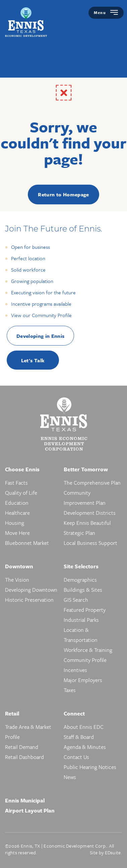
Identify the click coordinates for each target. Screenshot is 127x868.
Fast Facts (16, 483)
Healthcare (17, 513)
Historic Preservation (29, 600)
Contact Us (76, 757)
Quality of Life (21, 493)
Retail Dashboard (24, 757)
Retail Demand (22, 747)
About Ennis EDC (84, 727)
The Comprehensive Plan (92, 483)
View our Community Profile (41, 315)
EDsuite (113, 852)
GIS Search (76, 600)
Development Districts (90, 513)
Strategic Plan (79, 533)
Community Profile (85, 660)
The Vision (17, 580)
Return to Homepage (63, 194)
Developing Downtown (31, 590)
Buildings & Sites (83, 590)
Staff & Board (79, 737)
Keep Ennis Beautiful (87, 523)
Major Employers (83, 680)
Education (17, 503)
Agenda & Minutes (85, 747)
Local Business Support (90, 543)
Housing (15, 523)
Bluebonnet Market (27, 543)
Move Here (17, 533)
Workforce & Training (88, 650)
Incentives (75, 670)
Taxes (70, 690)
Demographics (80, 580)
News (70, 777)
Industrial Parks (81, 620)
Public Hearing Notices (90, 767)
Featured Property (85, 610)
